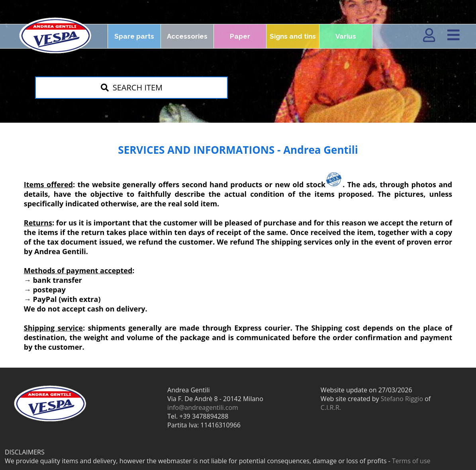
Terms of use (411, 461)
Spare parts (134, 36)
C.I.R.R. (331, 407)
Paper (240, 36)
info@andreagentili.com (203, 407)
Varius (346, 36)
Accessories (187, 36)
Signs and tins (293, 36)
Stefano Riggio (402, 399)
